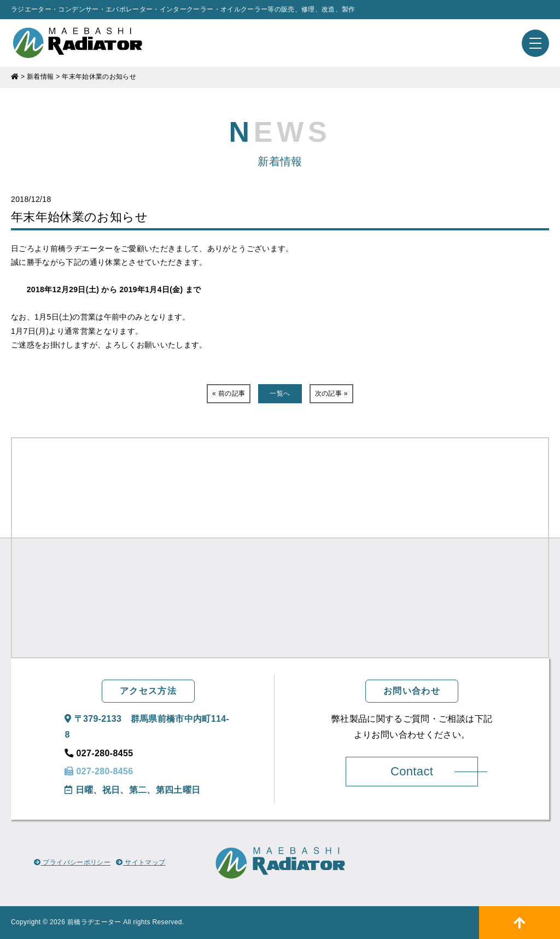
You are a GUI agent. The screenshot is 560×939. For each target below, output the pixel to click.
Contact (412, 771)
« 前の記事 (229, 393)
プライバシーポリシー (72, 862)
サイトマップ (141, 862)
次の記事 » (331, 393)
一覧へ (280, 393)
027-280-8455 (99, 753)
